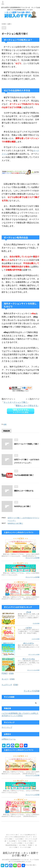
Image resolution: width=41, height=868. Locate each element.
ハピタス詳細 (19, 839)
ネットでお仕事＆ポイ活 (28, 835)
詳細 (11, 673)
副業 (5, 424)
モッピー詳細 (29, 843)
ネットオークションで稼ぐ (15, 402)
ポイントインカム (29, 659)
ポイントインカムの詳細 (33, 670)
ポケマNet (22, 845)
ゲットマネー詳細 (25, 847)
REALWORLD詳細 (11, 845)
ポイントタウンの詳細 (34, 654)
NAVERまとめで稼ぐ (22, 506)
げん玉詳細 (12, 841)
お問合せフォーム (9, 739)
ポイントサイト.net (12, 835)
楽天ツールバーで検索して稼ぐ (26, 444)
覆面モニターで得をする (27, 406)
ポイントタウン (29, 643)
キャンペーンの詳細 (32, 558)
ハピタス (29, 628)
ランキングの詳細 (31, 691)
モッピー (5, 679)
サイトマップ (7, 727)
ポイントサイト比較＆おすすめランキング (18, 837)
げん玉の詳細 (36, 623)
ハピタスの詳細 (36, 639)
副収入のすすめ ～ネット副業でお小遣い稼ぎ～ (20, 854)
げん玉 (29, 612)
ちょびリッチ (7, 685)
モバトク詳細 (22, 841)
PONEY (5, 673)
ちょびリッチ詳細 (17, 843)
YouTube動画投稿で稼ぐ (24, 475)
